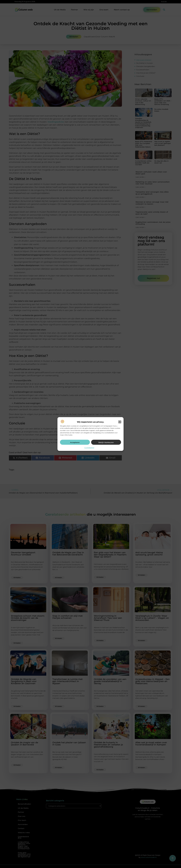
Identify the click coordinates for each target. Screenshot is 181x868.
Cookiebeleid (89, 447)
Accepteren (75, 442)
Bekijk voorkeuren (106, 442)
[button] (120, 422)
